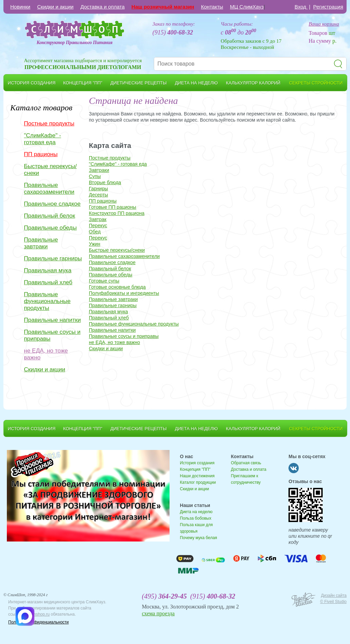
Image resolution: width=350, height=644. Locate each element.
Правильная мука (48, 270)
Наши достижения (197, 476)
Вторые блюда (105, 182)
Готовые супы (104, 281)
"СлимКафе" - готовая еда (43, 139)
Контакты (212, 7)
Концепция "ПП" (195, 469)
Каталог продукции (198, 482)
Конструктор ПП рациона (117, 213)
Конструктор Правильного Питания (75, 43)
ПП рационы (41, 154)
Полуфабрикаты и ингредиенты (124, 293)
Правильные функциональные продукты (47, 301)
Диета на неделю (196, 512)
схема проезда (158, 613)
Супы (95, 176)
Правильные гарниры (53, 258)
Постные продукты (49, 124)
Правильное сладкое (52, 204)
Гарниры (98, 189)
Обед (95, 232)
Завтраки (99, 170)
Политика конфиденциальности (38, 622)
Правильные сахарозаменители (49, 188)
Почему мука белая (198, 538)
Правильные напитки (52, 320)
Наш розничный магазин (163, 7)
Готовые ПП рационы (112, 207)
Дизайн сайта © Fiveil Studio (333, 599)
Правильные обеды (50, 228)
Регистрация (328, 7)
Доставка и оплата (102, 7)
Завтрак (98, 219)
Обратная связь (246, 463)
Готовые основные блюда (117, 287)
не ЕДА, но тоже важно (46, 354)
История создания (197, 463)
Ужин (95, 244)
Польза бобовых (196, 518)
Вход (301, 7)
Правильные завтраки (41, 243)
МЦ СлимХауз (247, 7)
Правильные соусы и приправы (52, 335)
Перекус (98, 225)
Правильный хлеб (48, 282)
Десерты (98, 195)
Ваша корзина (324, 24)
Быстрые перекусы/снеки (50, 170)
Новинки (20, 7)
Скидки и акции (55, 7)
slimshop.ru (39, 614)
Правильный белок (50, 216)
